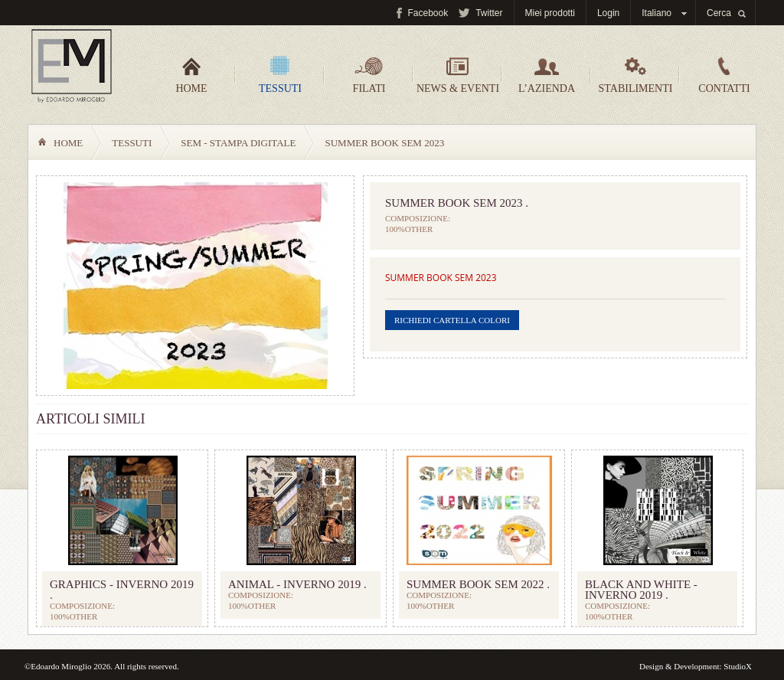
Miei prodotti (550, 13)
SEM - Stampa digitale (238, 143)
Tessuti (280, 75)
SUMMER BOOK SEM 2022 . (478, 584)
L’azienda (547, 75)
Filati (369, 75)
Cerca (719, 13)
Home (191, 75)
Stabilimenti (636, 75)
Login (608, 13)
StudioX (738, 666)
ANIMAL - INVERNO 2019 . (297, 584)
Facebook (428, 13)
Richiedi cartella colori (452, 320)
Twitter (489, 13)
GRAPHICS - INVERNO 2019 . (122, 590)
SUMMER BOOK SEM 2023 (441, 278)
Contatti (724, 75)
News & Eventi (458, 75)
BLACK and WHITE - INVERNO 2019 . (641, 590)
